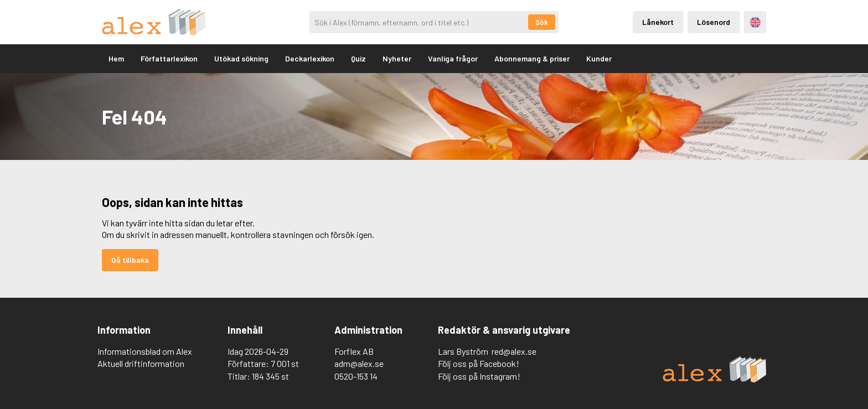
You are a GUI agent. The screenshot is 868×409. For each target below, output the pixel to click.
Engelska (755, 22)
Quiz (358, 58)
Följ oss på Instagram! (479, 376)
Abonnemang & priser (532, 58)
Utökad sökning (241, 58)
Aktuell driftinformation (141, 363)
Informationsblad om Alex (145, 351)
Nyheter (397, 58)
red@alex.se (514, 351)
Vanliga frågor (453, 58)
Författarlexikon (169, 58)
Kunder (599, 58)
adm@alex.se (359, 363)
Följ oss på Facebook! (479, 363)
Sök (542, 22)
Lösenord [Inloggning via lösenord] (714, 22)
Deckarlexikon (310, 58)
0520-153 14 (356, 376)
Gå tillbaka (130, 260)
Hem (116, 58)
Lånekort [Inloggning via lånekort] (658, 22)
